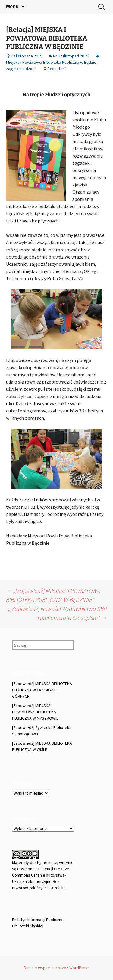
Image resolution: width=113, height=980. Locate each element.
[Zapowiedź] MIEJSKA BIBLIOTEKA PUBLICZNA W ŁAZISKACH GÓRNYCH (42, 690)
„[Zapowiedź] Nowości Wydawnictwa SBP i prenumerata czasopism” (58, 613)
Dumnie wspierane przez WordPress (57, 968)
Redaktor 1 (57, 69)
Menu (12, 6)
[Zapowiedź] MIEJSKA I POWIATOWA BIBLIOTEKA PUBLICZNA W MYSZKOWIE (35, 712)
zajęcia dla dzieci (21, 69)
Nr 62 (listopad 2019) (71, 56)
